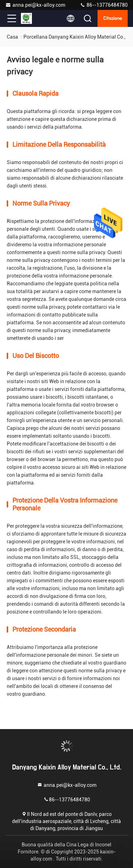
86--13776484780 (104, 5)
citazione (113, 18)
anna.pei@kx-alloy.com (35, 5)
